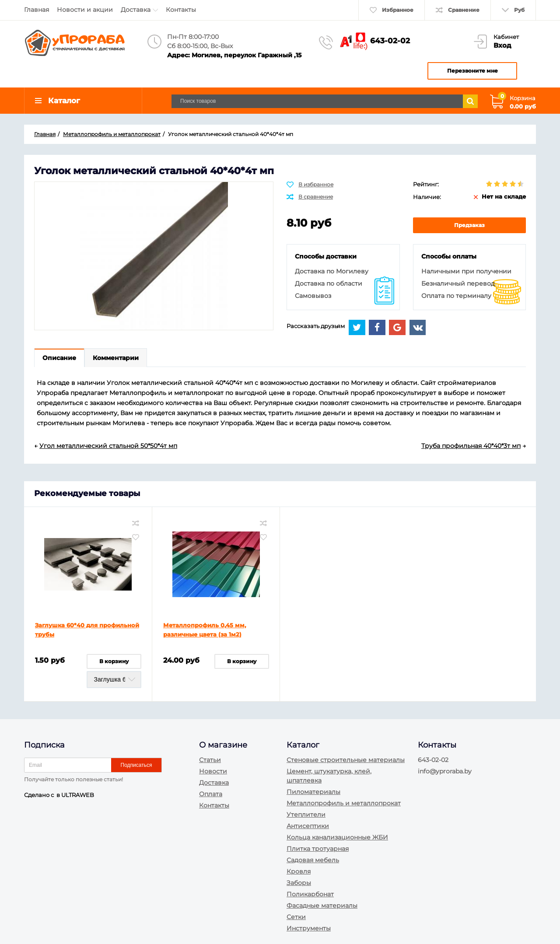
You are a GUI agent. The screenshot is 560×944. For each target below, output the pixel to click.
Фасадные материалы (322, 906)
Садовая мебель (313, 860)
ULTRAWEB (78, 795)
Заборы (299, 883)
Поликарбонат (310, 894)
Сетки (296, 917)
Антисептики (308, 826)
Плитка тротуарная (318, 849)
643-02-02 (390, 41)
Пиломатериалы (313, 792)
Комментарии (116, 358)
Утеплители (306, 815)
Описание (59, 358)
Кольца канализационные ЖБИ (337, 837)
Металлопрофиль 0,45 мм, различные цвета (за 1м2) (205, 630)
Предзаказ (469, 225)
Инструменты (309, 928)
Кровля (299, 871)
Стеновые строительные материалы (346, 760)
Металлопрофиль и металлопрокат (344, 803)
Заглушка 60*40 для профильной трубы (87, 630)
